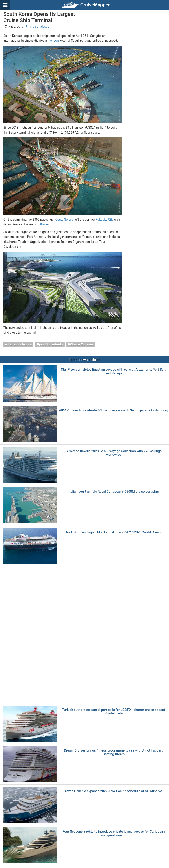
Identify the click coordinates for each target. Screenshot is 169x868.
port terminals (51, 344)
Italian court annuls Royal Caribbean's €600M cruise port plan (114, 492)
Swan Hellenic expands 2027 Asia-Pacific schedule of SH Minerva (114, 791)
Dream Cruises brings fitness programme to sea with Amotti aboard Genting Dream (114, 752)
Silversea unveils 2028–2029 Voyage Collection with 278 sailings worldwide (114, 453)
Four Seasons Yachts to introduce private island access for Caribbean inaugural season (114, 833)
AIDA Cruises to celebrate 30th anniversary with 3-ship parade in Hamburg (114, 411)
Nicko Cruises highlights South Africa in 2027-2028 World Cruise (114, 532)
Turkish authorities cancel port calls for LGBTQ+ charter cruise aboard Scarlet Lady (114, 712)
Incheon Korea (20, 344)
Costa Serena (65, 220)
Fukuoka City (105, 220)
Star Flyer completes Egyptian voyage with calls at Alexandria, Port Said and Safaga (114, 371)
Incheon (53, 41)
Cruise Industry (38, 27)
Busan (44, 224)
